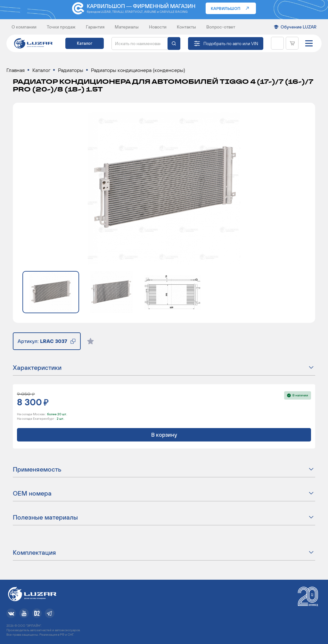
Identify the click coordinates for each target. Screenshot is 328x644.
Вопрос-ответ (221, 27)
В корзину (164, 435)
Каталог (85, 43)
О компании (24, 27)
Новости (158, 27)
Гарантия (95, 27)
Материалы (127, 27)
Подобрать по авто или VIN (231, 44)
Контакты (186, 27)
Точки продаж (61, 27)
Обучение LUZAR (299, 27)
